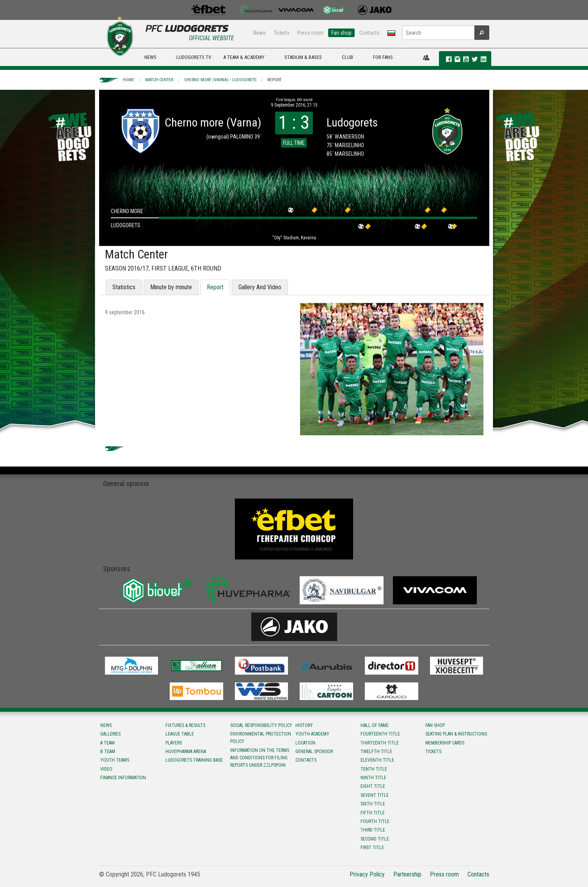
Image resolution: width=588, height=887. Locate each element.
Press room (310, 33)
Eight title (373, 786)
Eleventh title (377, 760)
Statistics (124, 287)
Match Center (159, 80)
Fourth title (375, 821)
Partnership (407, 874)
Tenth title (374, 769)
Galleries (110, 734)
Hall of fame (375, 725)
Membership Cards (445, 743)
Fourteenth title (380, 734)
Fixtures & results (185, 725)
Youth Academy (312, 734)
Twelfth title (376, 752)
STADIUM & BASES (303, 57)
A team (107, 743)
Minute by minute (171, 287)
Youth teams (115, 760)
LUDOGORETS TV (194, 57)
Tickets (282, 33)
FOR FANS (383, 57)
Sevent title (375, 795)
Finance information (123, 778)
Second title (375, 839)
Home (129, 80)
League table (180, 734)
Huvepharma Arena (186, 752)
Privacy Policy (367, 874)
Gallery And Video (260, 287)
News (259, 33)
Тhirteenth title (380, 743)
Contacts (369, 33)
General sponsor (314, 752)
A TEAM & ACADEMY (244, 57)
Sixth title (373, 804)
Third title (373, 830)
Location (305, 743)
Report (274, 80)
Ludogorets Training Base (194, 760)
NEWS (150, 57)
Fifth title (373, 813)
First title (372, 848)
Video (106, 769)
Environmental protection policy (261, 738)
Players (174, 743)
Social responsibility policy (261, 725)
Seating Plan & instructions (456, 734)
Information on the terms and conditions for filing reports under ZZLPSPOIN (260, 758)
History (304, 725)
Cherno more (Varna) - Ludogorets (220, 80)
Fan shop (341, 33)
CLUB (347, 57)
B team (108, 752)
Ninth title (373, 778)
